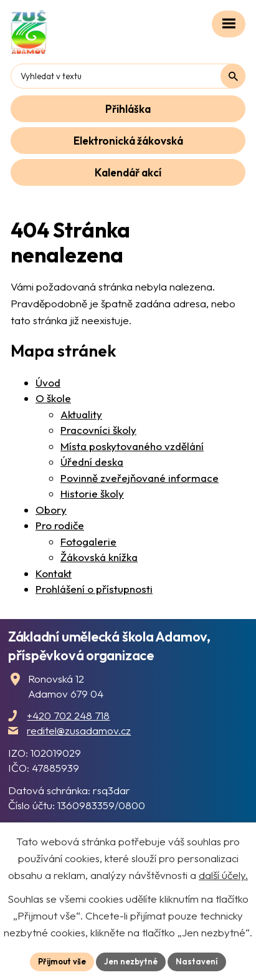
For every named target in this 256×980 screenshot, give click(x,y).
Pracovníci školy (98, 430)
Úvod (48, 382)
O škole (53, 398)
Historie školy (92, 493)
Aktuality (81, 414)
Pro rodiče (60, 525)
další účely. (223, 875)
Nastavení (197, 961)
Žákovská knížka (99, 557)
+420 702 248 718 (68, 715)
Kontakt (54, 573)
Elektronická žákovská (128, 141)
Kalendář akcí (128, 172)
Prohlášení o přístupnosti (94, 589)
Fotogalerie (88, 541)
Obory (51, 510)
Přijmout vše (62, 961)
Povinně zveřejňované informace (140, 478)
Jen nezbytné (131, 961)
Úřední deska (92, 462)
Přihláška (128, 109)
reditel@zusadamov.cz (79, 730)
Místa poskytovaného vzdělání (132, 446)
